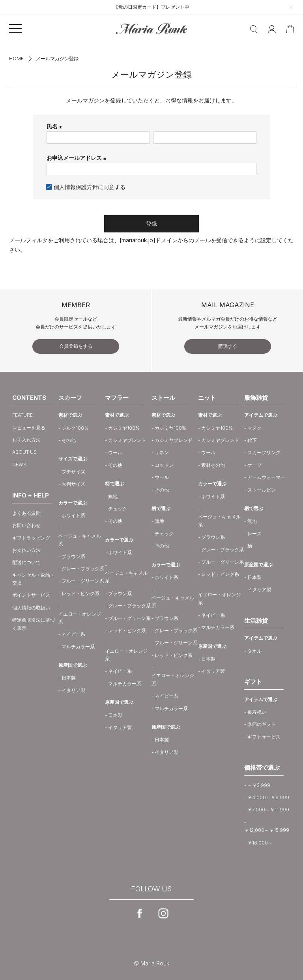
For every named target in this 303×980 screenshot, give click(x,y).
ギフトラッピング (31, 538)
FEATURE (22, 415)
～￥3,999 (259, 785)
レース (254, 534)
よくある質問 (26, 513)
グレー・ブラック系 (83, 569)
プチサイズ (73, 472)
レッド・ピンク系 (80, 593)
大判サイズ (73, 484)
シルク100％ (75, 428)
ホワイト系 (73, 515)
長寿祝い (257, 712)
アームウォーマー (266, 477)
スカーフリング (264, 452)
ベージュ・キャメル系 (80, 540)
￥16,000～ (260, 843)
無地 (113, 496)
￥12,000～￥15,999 (267, 830)
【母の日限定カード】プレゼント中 (151, 7)
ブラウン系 (73, 556)
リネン (162, 452)
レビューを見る (29, 428)
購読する (228, 346)
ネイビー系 (73, 634)
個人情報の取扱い (31, 608)
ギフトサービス (264, 737)
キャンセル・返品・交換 (34, 579)
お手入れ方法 (26, 440)
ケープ (254, 465)
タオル (254, 651)
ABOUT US (24, 452)
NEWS (19, 465)
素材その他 (213, 465)
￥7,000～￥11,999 (268, 810)
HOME (16, 58)
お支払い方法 (26, 550)
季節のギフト (262, 724)
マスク (254, 428)
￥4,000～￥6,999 (268, 797)
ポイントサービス (31, 595)
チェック (118, 509)
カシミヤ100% (124, 428)
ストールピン (262, 490)
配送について (26, 562)
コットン (164, 465)
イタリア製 (73, 690)
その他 (69, 440)
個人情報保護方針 (76, 187)
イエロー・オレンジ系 (80, 618)
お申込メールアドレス (78, 158)
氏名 (55, 126)
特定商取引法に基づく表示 (34, 624)
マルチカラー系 (78, 647)
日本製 (69, 678)
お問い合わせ (26, 525)
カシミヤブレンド (127, 440)
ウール (115, 452)
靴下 (252, 440)
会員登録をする (76, 346)
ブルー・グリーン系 (83, 581)
